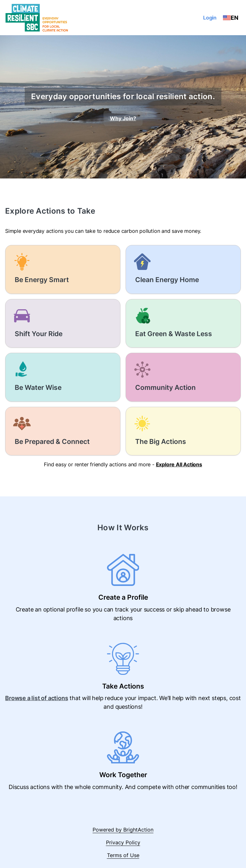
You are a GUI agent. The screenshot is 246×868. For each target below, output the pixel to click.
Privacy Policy (123, 842)
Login (210, 18)
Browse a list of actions (37, 698)
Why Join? (123, 118)
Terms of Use (123, 855)
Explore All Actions (179, 464)
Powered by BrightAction (123, 830)
